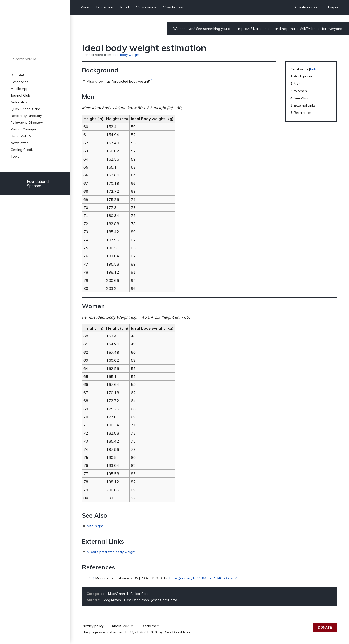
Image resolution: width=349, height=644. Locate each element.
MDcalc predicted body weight (111, 552)
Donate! (17, 75)
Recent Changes (24, 129)
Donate (325, 627)
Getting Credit (22, 150)
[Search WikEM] (35, 59)
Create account (308, 7)
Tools (15, 156)
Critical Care (139, 594)
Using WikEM (21, 136)
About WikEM (123, 626)
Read (125, 7)
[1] (152, 80)
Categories (20, 82)
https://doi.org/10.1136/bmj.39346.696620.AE (204, 578)
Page (85, 7)
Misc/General (118, 594)
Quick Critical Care (25, 109)
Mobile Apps (20, 89)
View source (146, 7)
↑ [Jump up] (94, 578)
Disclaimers (151, 626)
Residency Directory (26, 116)
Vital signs (95, 526)
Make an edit (263, 29)
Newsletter (19, 143)
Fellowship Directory (27, 123)
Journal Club (20, 95)
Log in (333, 7)
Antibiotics (19, 102)
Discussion (105, 7)
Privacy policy (93, 626)
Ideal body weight (126, 55)
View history (173, 7)
